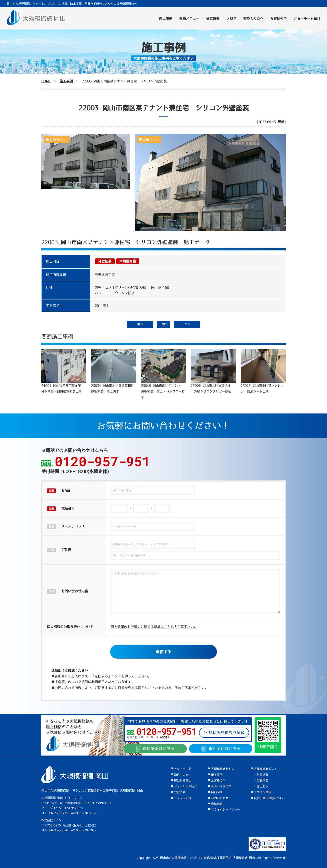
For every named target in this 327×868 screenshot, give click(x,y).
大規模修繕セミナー (224, 769)
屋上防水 (263, 786)
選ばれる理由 (183, 780)
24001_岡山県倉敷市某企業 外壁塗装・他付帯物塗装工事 (64, 371)
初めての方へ (253, 18)
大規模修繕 (128, 261)
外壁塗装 (105, 261)
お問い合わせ (220, 798)
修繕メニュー (189, 18)
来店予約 (221, 749)
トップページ (183, 769)
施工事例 (166, 18)
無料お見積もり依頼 (227, 733)
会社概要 (213, 18)
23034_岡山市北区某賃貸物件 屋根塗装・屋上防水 (114, 371)
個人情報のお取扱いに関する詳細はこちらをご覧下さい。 (154, 627)
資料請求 (155, 749)
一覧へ (163, 324)
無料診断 (217, 792)
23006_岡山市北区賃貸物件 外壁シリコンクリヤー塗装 (213, 371)
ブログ (231, 18)
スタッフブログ (221, 786)
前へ (140, 324)
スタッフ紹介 (183, 798)
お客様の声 (278, 18)
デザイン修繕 (263, 792)
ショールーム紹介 (307, 18)
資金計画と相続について (270, 798)
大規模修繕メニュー (267, 769)
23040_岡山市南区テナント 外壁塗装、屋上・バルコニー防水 (163, 374)
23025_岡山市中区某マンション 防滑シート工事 (263, 371)
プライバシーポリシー (225, 810)
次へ (187, 324)
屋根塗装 (263, 780)
